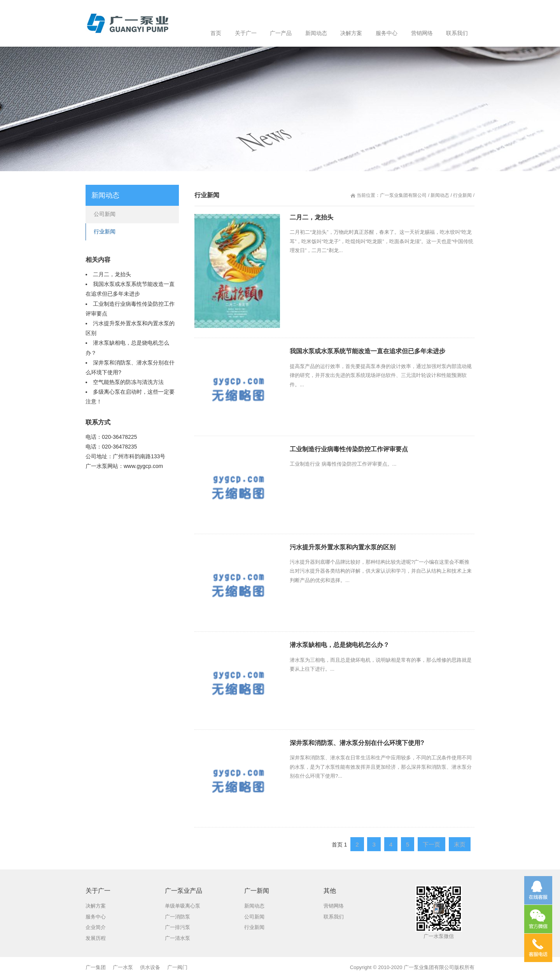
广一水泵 (96, 466)
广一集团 (96, 967)
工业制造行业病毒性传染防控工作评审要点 (349, 449)
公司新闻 (105, 214)
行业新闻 (462, 195)
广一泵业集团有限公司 (403, 195)
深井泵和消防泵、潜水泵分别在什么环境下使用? (357, 743)
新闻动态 (440, 195)
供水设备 (150, 967)
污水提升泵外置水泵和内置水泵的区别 (343, 547)
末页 (460, 844)
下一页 (431, 844)
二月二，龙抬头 (311, 217)
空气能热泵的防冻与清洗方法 (128, 382)
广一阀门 (177, 967)
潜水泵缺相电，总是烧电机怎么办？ (339, 645)
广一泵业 (414, 967)
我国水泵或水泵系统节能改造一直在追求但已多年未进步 (367, 351)
